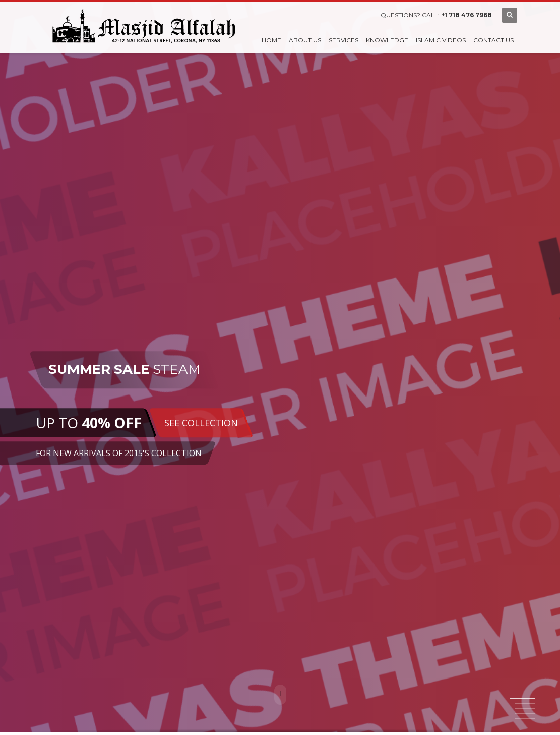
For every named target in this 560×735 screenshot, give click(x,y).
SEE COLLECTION (201, 423)
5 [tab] (525, 719)
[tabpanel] (280, 367)
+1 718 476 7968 (466, 15)
